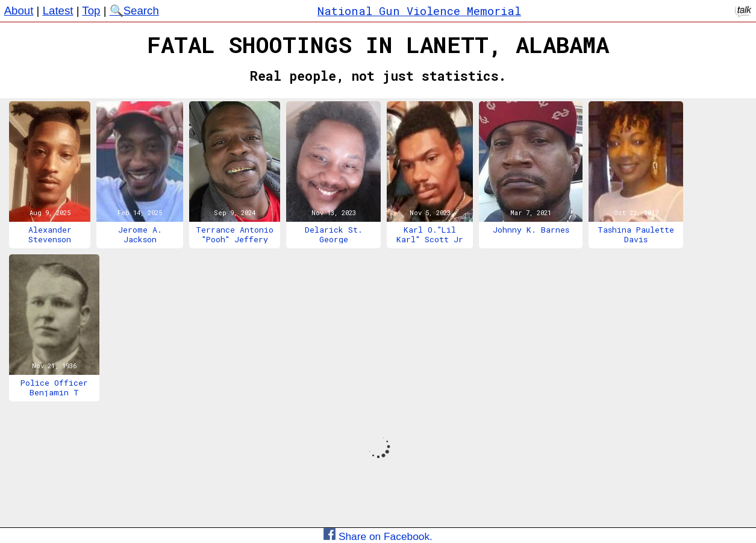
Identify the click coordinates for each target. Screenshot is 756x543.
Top (91, 11)
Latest (58, 11)
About (19, 11)
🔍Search (134, 11)
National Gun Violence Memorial (419, 11)
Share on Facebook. (378, 536)
